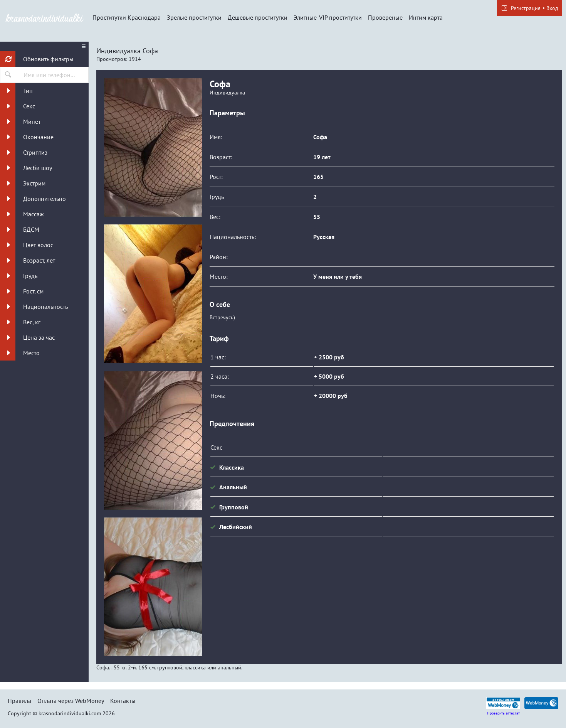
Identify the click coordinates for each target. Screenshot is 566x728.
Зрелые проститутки (194, 17)
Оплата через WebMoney (71, 701)
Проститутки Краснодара (127, 17)
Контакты (123, 701)
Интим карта (426, 17)
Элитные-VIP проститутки (328, 17)
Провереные (385, 17)
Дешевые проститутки (258, 17)
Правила (19, 701)
